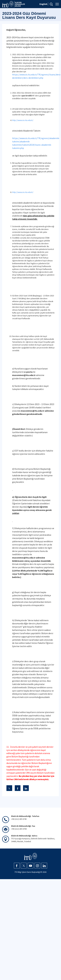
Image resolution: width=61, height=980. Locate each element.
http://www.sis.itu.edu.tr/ (23, 120)
